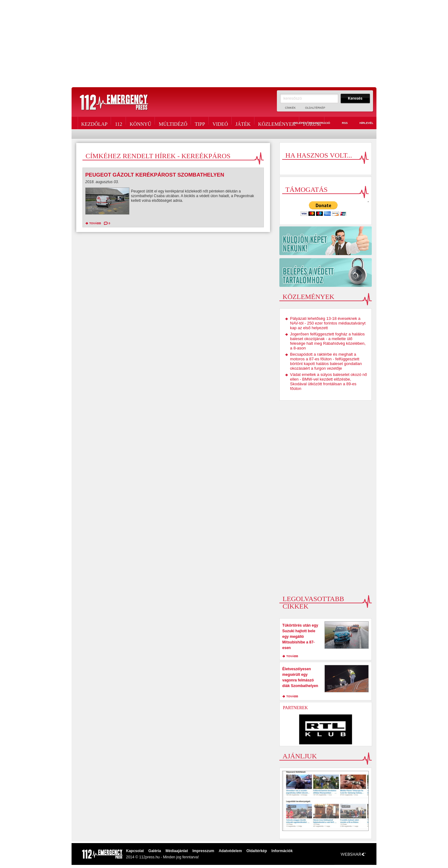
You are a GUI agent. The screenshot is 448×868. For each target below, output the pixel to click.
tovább (95, 223)
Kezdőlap (94, 123)
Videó (220, 123)
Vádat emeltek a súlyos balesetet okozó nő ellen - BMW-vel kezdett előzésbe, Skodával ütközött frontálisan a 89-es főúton (328, 382)
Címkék (290, 108)
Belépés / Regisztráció (308, 123)
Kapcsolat (135, 851)
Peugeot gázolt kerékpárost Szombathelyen (155, 175)
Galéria (155, 851)
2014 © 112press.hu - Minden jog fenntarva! (162, 857)
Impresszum (203, 851)
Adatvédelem (230, 851)
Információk (282, 851)
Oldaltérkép (315, 108)
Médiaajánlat (177, 851)
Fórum (312, 123)
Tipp (200, 123)
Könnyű (140, 123)
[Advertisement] (224, 44)
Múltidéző (173, 123)
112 (118, 123)
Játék (243, 123)
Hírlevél (363, 123)
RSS (341, 123)
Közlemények (277, 123)
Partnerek (295, 708)
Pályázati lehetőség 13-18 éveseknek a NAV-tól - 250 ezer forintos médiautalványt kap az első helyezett (328, 323)
